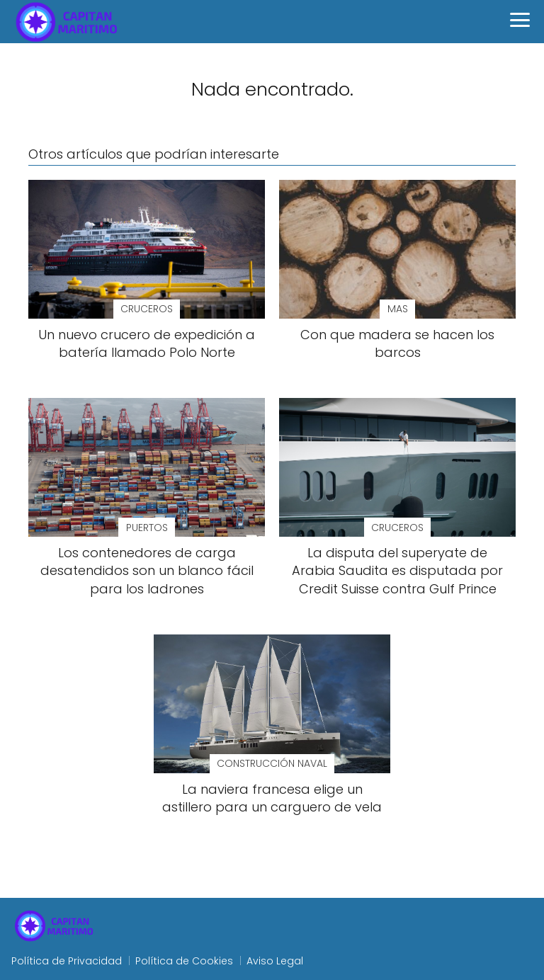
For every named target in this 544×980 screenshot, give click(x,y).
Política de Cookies (184, 961)
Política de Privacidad (67, 961)
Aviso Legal (275, 961)
